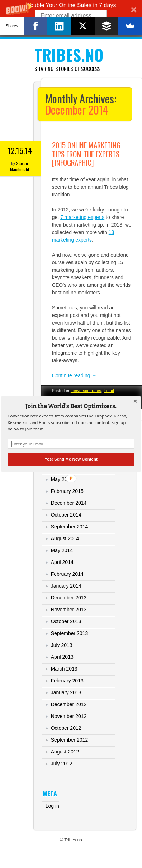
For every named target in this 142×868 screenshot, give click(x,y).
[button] (71, 406)
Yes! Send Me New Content (71, 459)
